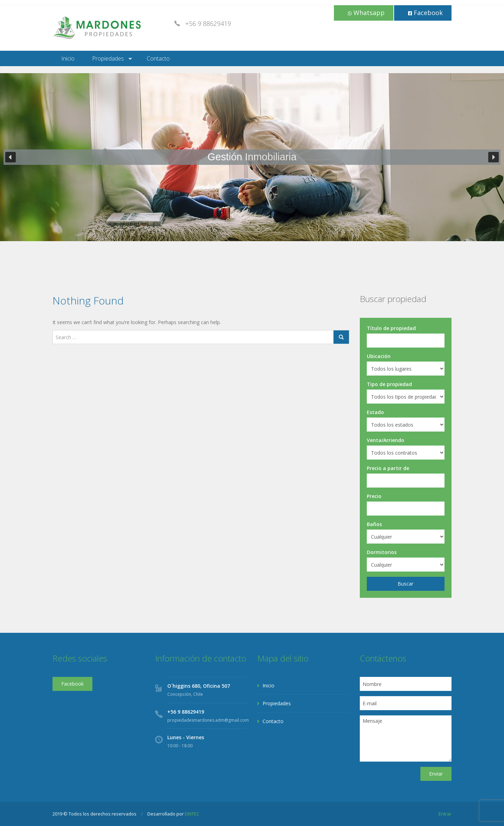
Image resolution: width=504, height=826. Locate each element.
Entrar (445, 814)
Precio (374, 496)
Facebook (425, 13)
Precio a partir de (388, 468)
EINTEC (192, 814)
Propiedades (108, 58)
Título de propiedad (391, 328)
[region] (252, 157)
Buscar (405, 584)
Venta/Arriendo (386, 440)
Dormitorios (382, 552)
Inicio (68, 58)
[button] (10, 157)
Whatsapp (366, 13)
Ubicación (379, 356)
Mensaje (406, 738)
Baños (374, 524)
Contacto (158, 58)
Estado (375, 412)
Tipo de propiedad (389, 384)
